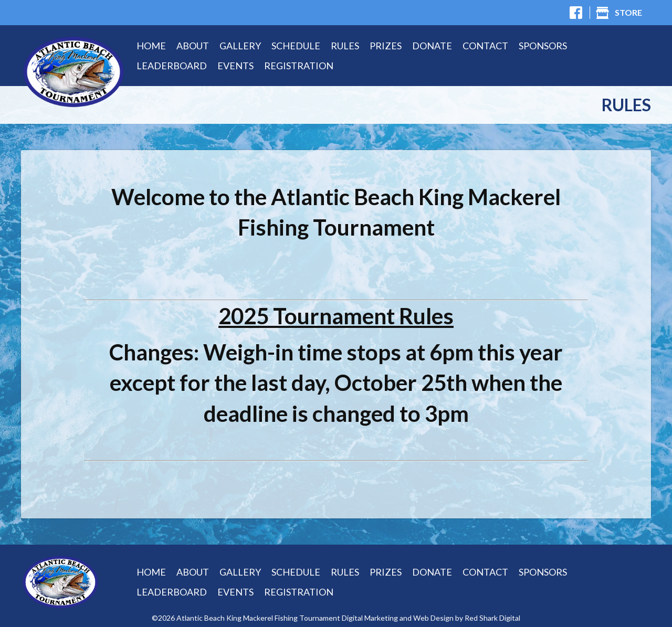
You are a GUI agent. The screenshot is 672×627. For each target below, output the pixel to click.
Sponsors (543, 46)
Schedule (296, 46)
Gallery (240, 46)
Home (151, 46)
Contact (485, 46)
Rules (345, 46)
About (193, 46)
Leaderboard (172, 66)
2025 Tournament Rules (336, 316)
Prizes (386, 46)
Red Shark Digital (492, 618)
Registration (299, 66)
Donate (432, 46)
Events (235, 66)
